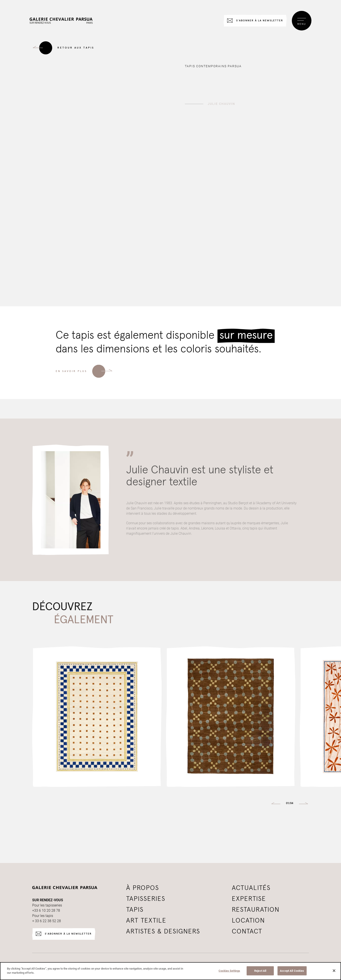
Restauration (256, 910)
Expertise (249, 899)
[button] (276, 804)
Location (248, 921)
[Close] (334, 971)
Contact (247, 931)
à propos (143, 888)
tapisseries (146, 899)
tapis (135, 910)
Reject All (260, 971)
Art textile (146, 921)
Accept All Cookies (292, 971)
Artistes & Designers (163, 931)
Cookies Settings (229, 971)
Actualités (251, 888)
